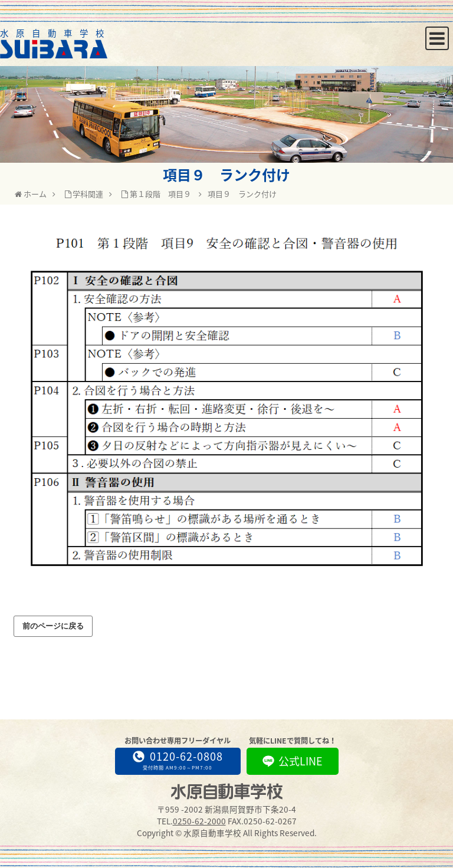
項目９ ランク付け (242, 194)
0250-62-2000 (199, 821)
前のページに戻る (53, 626)
